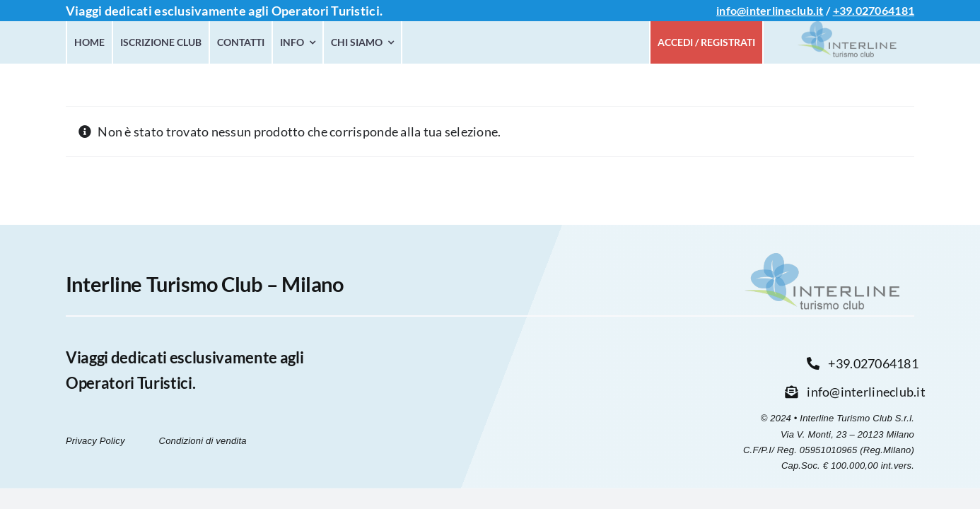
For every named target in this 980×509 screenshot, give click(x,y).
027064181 (885, 10)
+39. (844, 10)
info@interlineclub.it (770, 10)
